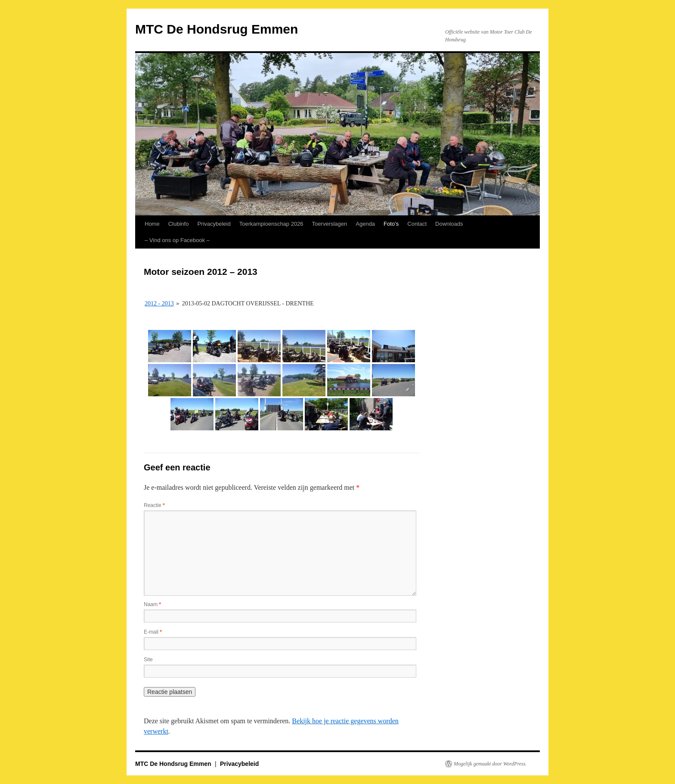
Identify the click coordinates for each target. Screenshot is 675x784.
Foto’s (391, 224)
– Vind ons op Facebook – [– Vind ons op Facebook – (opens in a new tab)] (177, 240)
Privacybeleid (214, 224)
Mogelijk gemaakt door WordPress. (490, 764)
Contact (417, 224)
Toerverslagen (330, 224)
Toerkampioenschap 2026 (271, 224)
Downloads (449, 224)
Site (148, 660)
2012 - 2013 (159, 303)
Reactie (154, 505)
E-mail (153, 632)
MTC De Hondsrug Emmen (217, 29)
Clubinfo (179, 224)
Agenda (365, 224)
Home (152, 224)
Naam (152, 604)
